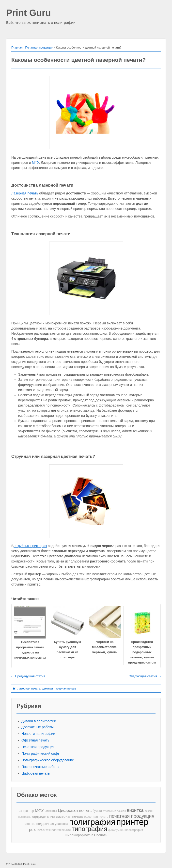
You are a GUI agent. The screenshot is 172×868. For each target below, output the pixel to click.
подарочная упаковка (52, 824)
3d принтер (26, 811)
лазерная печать (29, 689)
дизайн (149, 811)
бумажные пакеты (114, 811)
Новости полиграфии (38, 734)
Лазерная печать (25, 193)
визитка (135, 810)
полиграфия (92, 822)
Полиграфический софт (40, 753)
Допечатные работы (38, 727)
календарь (24, 817)
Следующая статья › (145, 676)
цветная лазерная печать (59, 689)
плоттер (30, 824)
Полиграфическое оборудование (48, 760)
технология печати (58, 830)
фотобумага (116, 830)
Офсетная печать (35, 740)
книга (51, 817)
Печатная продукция (39, 48)
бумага (97, 811)
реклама (37, 830)
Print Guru (29, 13)
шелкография (134, 830)
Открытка (51, 811)
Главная (17, 48)
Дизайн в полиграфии (39, 721)
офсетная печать (96, 817)
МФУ (36, 163)
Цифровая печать (36, 773)
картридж (39, 817)
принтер (133, 822)
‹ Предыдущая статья (28, 676)
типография (89, 829)
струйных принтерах (30, 546)
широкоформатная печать (86, 835)
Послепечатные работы (40, 767)
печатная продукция (132, 816)
